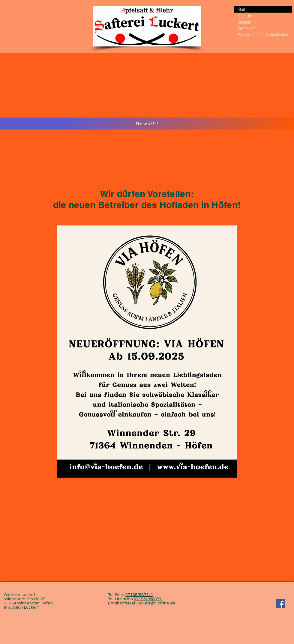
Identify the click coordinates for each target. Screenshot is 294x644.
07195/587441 (139, 595)
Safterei (244, 22)
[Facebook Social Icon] (280, 604)
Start (242, 9)
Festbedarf (246, 28)
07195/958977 (148, 599)
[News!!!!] (147, 124)
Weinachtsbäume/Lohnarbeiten (263, 35)
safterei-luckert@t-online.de (148, 603)
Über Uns (245, 16)
